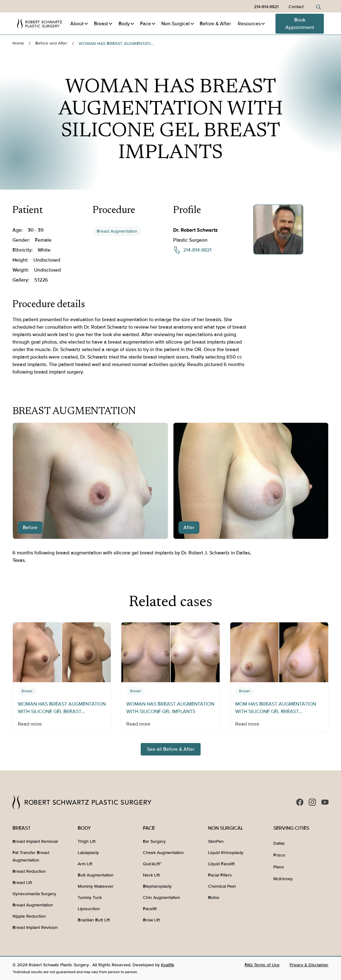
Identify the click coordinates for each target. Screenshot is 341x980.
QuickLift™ (152, 864)
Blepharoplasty (157, 886)
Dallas (279, 843)
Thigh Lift (87, 841)
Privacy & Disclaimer (309, 965)
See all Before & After (171, 749)
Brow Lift (151, 920)
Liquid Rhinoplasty (226, 853)
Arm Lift (85, 864)
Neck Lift (151, 875)
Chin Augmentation (161, 898)
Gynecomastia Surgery (34, 894)
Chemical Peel (222, 886)
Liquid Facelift (221, 864)
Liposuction (89, 909)
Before (215, 24)
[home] (40, 24)
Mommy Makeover (96, 886)
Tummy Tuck (90, 898)
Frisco (279, 855)
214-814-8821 (266, 7)
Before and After (51, 43)
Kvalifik (168, 965)
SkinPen (216, 841)
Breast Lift (22, 883)
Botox (214, 898)
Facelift (150, 909)
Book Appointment (300, 24)
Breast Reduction (29, 871)
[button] (79, 24)
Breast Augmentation (117, 231)
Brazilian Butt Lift (94, 920)
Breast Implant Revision (35, 927)
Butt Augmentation (96, 875)
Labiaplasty (88, 853)
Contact (296, 7)
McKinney (283, 879)
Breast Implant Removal (35, 841)
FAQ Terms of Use (262, 965)
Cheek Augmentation (163, 853)
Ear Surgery (154, 841)
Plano (279, 867)
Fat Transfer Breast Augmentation (31, 856)
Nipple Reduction (29, 916)
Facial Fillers (220, 875)
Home (18, 43)
